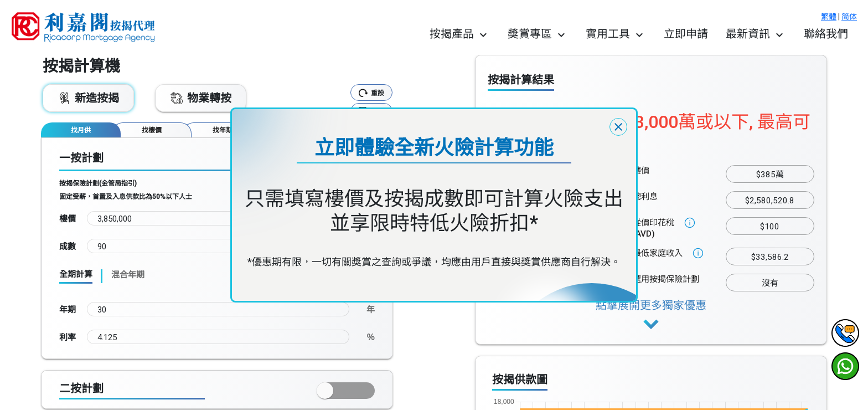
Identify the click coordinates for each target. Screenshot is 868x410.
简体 (849, 17)
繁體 (829, 17)
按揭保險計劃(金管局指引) (98, 183)
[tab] (81, 130)
